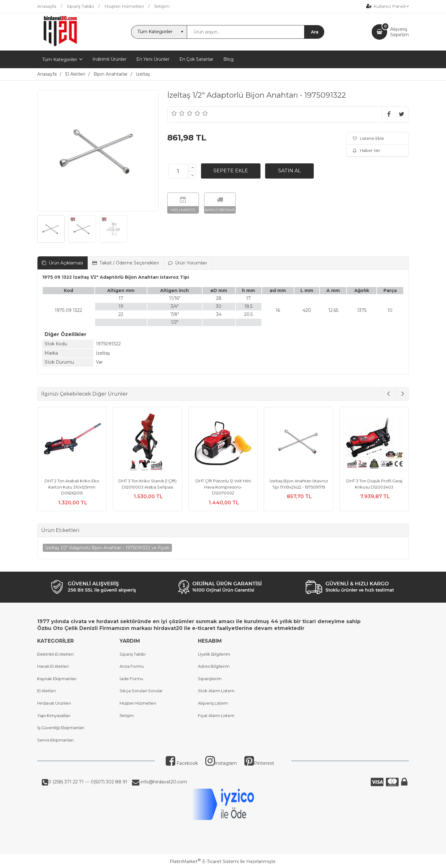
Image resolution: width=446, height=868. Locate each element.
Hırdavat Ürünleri (54, 703)
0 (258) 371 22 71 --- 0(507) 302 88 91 (88, 782)
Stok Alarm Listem (216, 691)
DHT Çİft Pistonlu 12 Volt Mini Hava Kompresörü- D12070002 (223, 487)
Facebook (182, 763)
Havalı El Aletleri (53, 666)
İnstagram (221, 763)
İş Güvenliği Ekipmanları (61, 728)
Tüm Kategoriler (60, 60)
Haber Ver (367, 150)
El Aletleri (46, 691)
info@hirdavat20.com (163, 782)
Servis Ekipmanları (55, 740)
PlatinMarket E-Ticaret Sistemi (204, 861)
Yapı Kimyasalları (54, 715)
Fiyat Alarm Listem (216, 715)
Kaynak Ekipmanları (57, 679)
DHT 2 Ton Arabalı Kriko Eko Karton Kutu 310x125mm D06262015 (72, 487)
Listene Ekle (368, 138)
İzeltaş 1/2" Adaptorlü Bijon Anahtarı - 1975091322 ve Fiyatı (107, 548)
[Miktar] (178, 171)
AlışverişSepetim (400, 32)
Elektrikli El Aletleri (55, 654)
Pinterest (259, 763)
